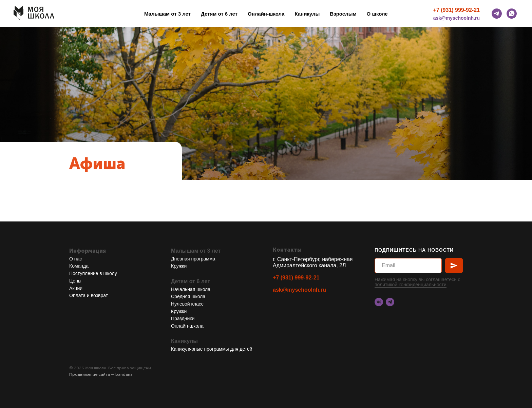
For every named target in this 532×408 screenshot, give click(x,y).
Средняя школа (188, 296)
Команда (79, 266)
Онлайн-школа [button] (266, 14)
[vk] (379, 302)
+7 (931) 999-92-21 (457, 10)
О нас (75, 259)
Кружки (179, 266)
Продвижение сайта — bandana (101, 374)
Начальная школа (191, 289)
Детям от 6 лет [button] (219, 14)
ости (442, 285)
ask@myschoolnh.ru (457, 18)
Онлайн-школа (187, 326)
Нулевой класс (187, 304)
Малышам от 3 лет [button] (167, 14)
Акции (76, 288)
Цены (75, 281)
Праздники (183, 318)
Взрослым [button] (343, 14)
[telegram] (497, 14)
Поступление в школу (93, 273)
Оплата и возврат (89, 295)
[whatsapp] (512, 14)
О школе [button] (377, 14)
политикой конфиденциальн (406, 285)
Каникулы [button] (307, 14)
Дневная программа (193, 259)
